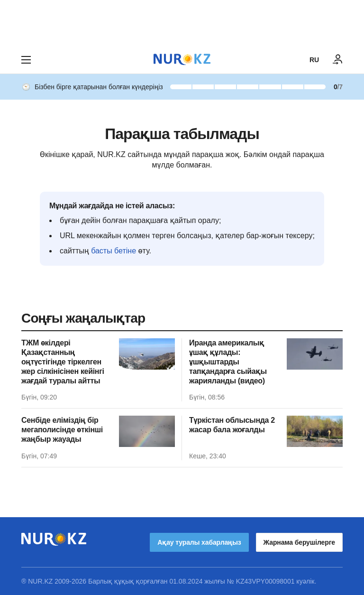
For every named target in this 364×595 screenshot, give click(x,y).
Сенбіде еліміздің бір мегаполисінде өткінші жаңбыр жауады (62, 430)
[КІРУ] (338, 60)
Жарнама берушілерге (299, 542)
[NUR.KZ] (182, 60)
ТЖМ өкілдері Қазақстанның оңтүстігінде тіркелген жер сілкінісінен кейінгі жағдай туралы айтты (63, 362)
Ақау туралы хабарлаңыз (199, 542)
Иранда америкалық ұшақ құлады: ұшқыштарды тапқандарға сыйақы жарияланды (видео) (228, 362)
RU (314, 60)
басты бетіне (114, 251)
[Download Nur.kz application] (182, 23)
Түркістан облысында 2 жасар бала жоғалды (232, 425)
